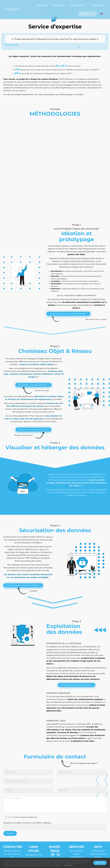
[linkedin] (58, 855)
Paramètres (69, 865)
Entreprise (77, 857)
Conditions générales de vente (98, 854)
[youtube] (53, 855)
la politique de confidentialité (28, 817)
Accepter (100, 863)
